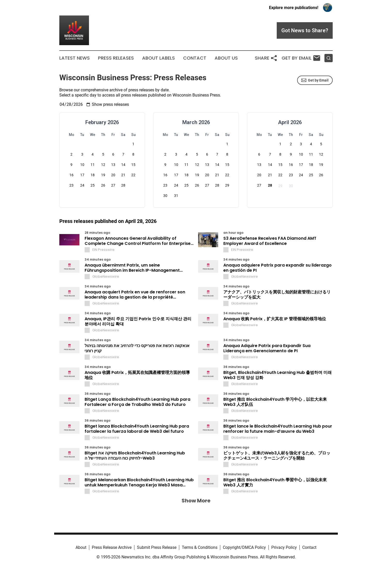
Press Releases (116, 58)
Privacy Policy (284, 547)
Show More (196, 501)
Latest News (75, 58)
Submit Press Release (157, 547)
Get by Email (315, 80)
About (81, 547)
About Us (226, 58)
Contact (195, 58)
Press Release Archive (112, 547)
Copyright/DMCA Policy (244, 547)
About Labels (158, 58)
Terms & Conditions (200, 547)
